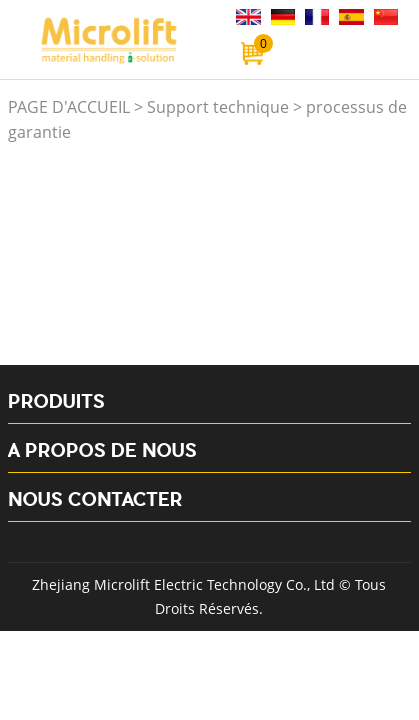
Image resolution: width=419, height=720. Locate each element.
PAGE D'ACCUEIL (69, 107)
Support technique (218, 107)
